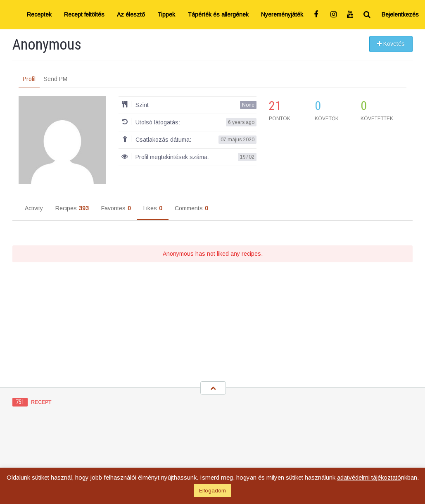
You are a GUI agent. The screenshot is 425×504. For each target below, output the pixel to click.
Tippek (166, 14)
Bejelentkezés (400, 14)
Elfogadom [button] (212, 491)
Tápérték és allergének (218, 14)
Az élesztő (131, 14)
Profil (29, 79)
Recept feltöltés (84, 14)
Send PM (56, 79)
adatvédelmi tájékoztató (369, 477)
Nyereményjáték (282, 14)
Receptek (39, 14)
